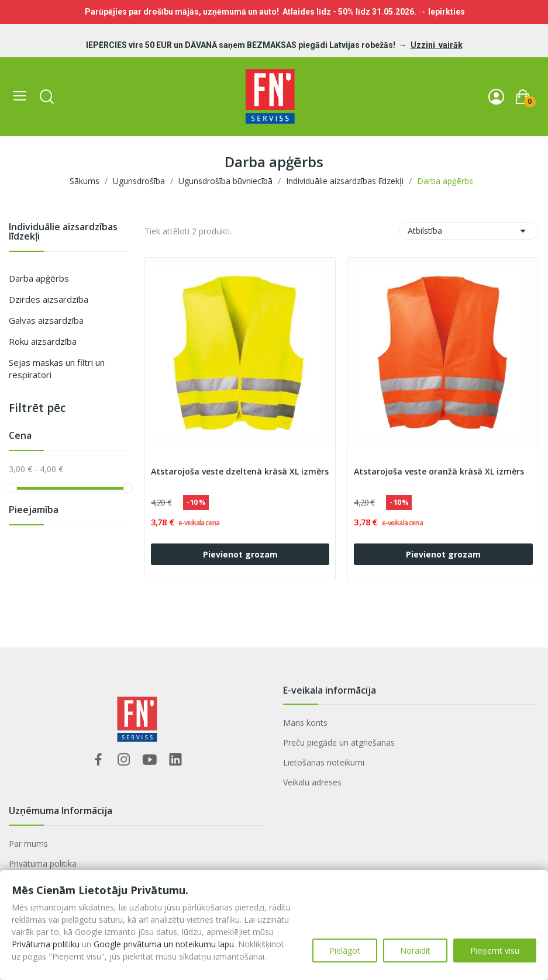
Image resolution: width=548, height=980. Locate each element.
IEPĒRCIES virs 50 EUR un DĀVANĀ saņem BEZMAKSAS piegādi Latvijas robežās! (242, 45)
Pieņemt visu (495, 950)
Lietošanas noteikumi (324, 762)
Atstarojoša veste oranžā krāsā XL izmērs (439, 471)
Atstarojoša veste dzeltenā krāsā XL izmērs (240, 471)
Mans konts (305, 723)
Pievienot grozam (240, 554)
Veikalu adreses (312, 782)
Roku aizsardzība (43, 341)
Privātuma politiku (46, 944)
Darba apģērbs (39, 278)
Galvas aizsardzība (46, 320)
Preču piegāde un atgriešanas (339, 742)
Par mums (28, 844)
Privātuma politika (43, 863)
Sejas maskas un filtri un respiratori (57, 368)
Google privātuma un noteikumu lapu (164, 944)
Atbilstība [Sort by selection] (469, 231)
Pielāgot (345, 950)
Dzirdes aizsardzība (49, 299)
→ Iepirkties (442, 12)
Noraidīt (415, 950)
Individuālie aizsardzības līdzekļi (63, 232)
